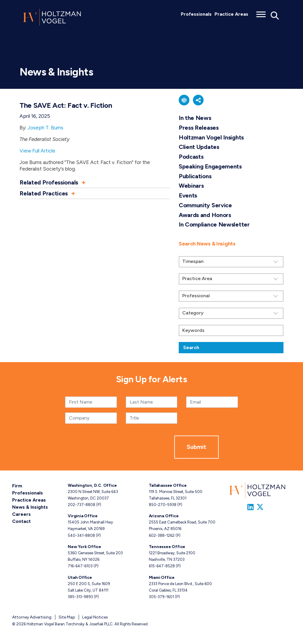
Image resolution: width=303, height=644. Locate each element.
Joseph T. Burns (45, 128)
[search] (231, 294)
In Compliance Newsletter (214, 224)
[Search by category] (231, 313)
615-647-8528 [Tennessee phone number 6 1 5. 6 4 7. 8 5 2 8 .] (162, 566)
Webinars (191, 186)
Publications (195, 176)
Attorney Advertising (32, 617)
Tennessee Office (167, 547)
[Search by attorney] (231, 296)
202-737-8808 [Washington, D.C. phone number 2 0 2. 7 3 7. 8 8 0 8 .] (82, 505)
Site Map (67, 617)
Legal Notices (95, 617)
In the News (195, 118)
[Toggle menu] (261, 12)
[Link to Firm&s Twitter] (260, 507)
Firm (17, 486)
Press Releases (199, 128)
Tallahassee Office (168, 485)
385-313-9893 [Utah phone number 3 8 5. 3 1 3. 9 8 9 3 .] (80, 597)
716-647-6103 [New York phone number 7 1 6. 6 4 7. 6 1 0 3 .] (80, 566)
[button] (95, 183)
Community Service (205, 205)
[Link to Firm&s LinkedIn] (250, 507)
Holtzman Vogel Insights (211, 137)
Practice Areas (231, 14)
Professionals (196, 14)
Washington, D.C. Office (92, 485)
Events (188, 195)
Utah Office (80, 578)
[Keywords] (231, 330)
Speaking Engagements (210, 166)
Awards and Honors (205, 215)
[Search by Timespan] (231, 262)
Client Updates (199, 147)
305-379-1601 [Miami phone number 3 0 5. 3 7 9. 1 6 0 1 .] (161, 597)
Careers (21, 514)
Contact (21, 521)
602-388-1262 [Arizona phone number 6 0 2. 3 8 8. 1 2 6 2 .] (162, 535)
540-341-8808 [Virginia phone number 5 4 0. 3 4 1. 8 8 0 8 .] (81, 535)
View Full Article (37, 151)
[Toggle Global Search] (275, 15)
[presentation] (129, 447)
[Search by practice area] (231, 279)
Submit (196, 447)
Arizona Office (164, 516)
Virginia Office (83, 516)
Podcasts (191, 157)
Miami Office (162, 578)
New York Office (84, 547)
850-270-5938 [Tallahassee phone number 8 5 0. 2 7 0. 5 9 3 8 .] (163, 505)
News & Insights (30, 507)
